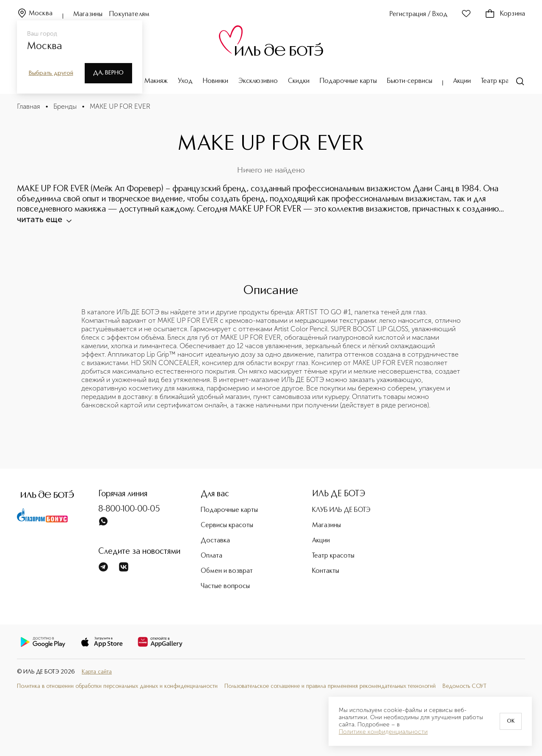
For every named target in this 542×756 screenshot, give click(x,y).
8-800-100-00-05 (129, 499)
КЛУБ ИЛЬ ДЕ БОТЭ (341, 500)
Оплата (212, 546)
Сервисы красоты (227, 515)
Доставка (215, 531)
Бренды (65, 106)
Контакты (326, 561)
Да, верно (108, 73)
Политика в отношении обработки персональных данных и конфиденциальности (117, 676)
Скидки (299, 81)
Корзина (505, 14)
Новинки (216, 81)
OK (511, 721)
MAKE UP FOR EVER (120, 106)
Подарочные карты (348, 81)
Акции (462, 81)
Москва (35, 14)
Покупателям (129, 14)
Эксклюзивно (258, 81)
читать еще (494, 209)
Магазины (88, 14)
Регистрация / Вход (419, 14)
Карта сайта (97, 662)
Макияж (156, 81)
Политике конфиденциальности (383, 732)
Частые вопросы (225, 576)
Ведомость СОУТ (465, 676)
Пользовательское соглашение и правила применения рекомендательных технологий (330, 676)
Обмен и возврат (227, 561)
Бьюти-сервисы (410, 81)
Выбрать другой (51, 73)
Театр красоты (502, 81)
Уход (185, 81)
